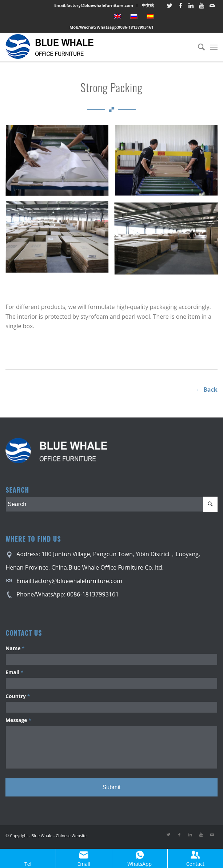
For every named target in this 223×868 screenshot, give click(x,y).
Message (18, 720)
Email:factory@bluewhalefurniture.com (94, 5)
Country (18, 696)
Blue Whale (42, 836)
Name (15, 648)
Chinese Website (71, 836)
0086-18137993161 (136, 27)
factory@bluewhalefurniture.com (77, 581)
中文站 (148, 5)
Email (14, 672)
